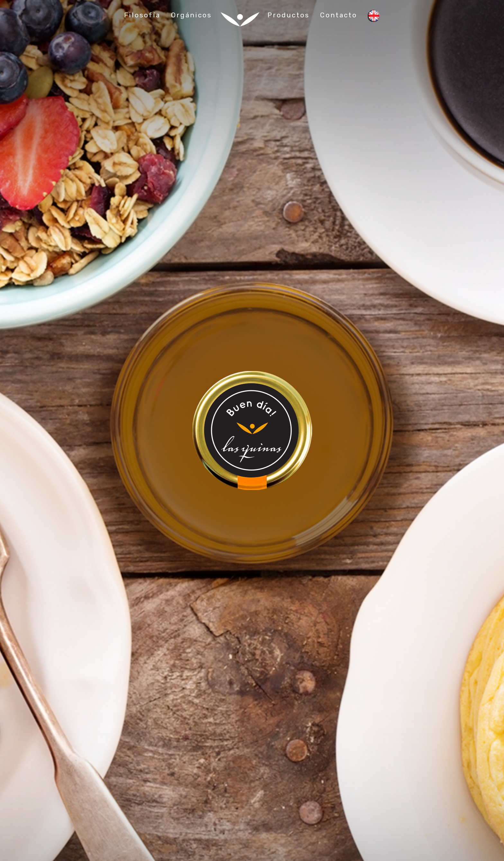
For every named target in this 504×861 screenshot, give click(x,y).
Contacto (339, 15)
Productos (288, 15)
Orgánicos (191, 15)
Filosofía (142, 15)
